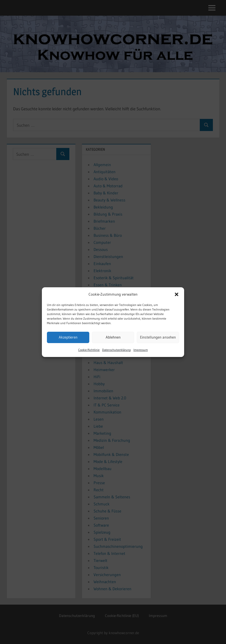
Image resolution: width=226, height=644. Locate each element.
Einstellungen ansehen (158, 337)
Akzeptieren (68, 337)
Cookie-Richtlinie (89, 350)
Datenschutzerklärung (117, 350)
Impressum (141, 350)
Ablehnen (113, 337)
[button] (177, 294)
